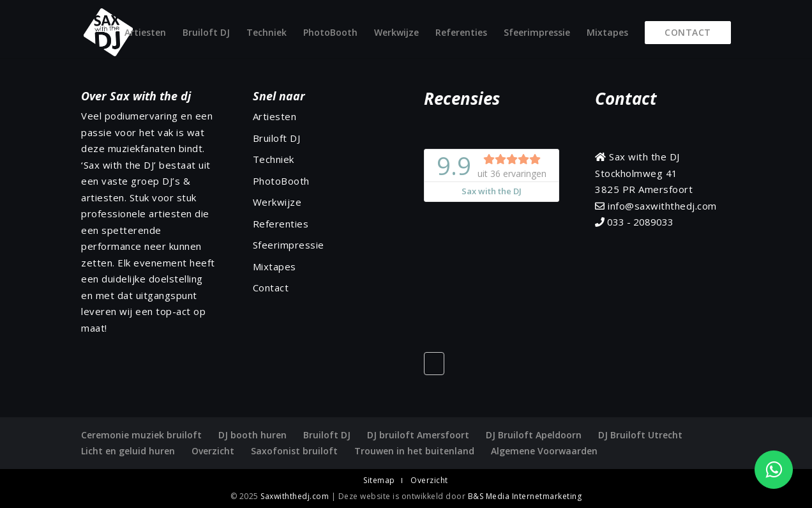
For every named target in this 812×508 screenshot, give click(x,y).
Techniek (267, 33)
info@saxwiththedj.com (656, 206)
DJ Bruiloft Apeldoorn (534, 435)
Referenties (461, 33)
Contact (688, 32)
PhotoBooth (330, 33)
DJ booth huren (252, 435)
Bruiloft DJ (206, 33)
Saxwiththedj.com (296, 496)
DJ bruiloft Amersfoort (418, 435)
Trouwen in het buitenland (414, 451)
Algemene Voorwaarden (544, 451)
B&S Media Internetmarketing (525, 496)
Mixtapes (607, 33)
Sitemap (379, 480)
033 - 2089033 (634, 222)
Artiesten (145, 33)
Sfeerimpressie (537, 33)
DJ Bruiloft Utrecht (640, 435)
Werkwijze (396, 33)
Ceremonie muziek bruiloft (141, 435)
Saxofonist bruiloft (294, 451)
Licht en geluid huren (128, 451)
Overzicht (213, 451)
